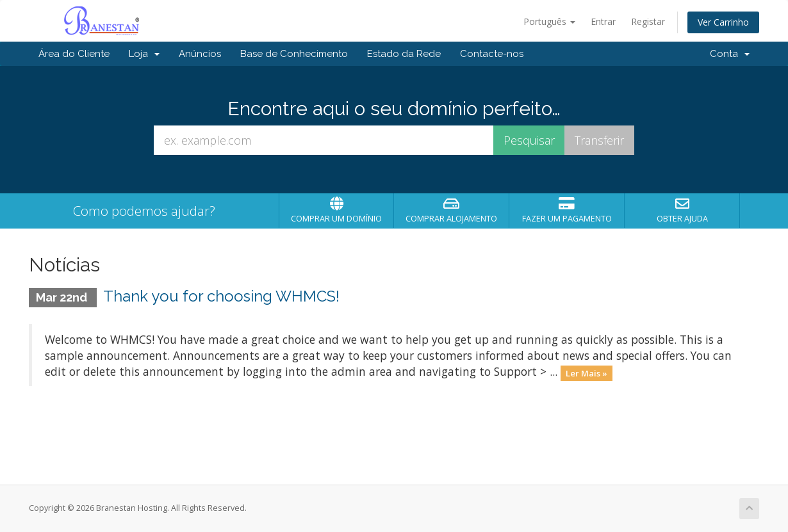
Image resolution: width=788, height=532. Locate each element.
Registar (648, 21)
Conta (730, 54)
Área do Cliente (74, 54)
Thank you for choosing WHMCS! (221, 296)
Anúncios (200, 54)
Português (549, 21)
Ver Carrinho (723, 22)
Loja (144, 54)
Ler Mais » (587, 373)
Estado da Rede (404, 54)
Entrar (603, 21)
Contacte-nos (492, 54)
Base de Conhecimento (294, 54)
